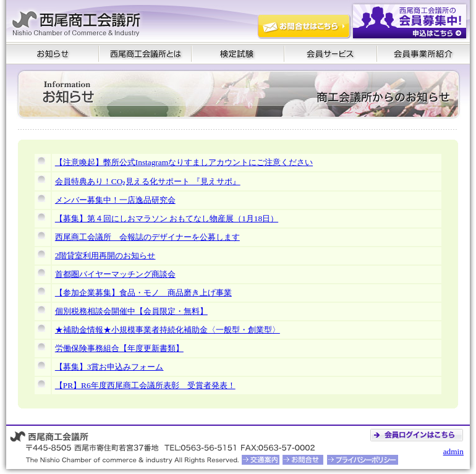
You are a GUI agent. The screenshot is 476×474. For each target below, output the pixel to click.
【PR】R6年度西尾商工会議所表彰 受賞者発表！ (145, 385)
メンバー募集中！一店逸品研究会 (115, 200)
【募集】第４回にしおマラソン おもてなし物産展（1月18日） (167, 218)
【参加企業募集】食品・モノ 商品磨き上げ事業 (143, 293)
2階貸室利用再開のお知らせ (105, 256)
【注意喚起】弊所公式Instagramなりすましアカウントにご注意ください (184, 162)
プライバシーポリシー (363, 460)
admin (453, 451)
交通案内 (261, 460)
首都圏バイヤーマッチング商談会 (115, 274)
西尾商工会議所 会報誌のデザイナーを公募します (147, 237)
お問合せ (302, 460)
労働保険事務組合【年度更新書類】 (119, 348)
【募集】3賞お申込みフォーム (109, 367)
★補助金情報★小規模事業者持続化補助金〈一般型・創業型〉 (168, 330)
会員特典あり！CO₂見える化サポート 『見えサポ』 (148, 181)
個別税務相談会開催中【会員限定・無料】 (131, 311)
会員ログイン (419, 435)
